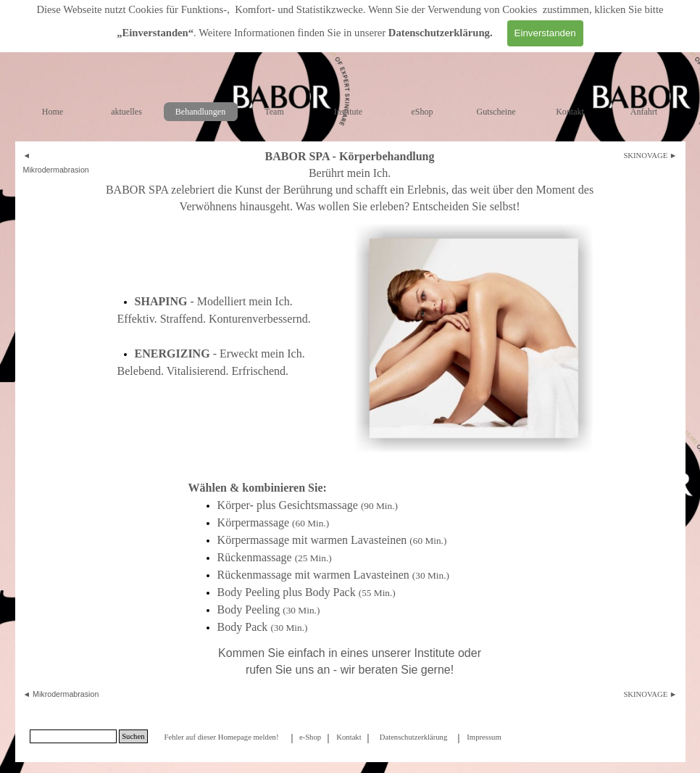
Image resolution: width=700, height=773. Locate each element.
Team (274, 112)
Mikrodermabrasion (56, 170)
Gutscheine (496, 112)
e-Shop (310, 737)
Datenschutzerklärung (439, 33)
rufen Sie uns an (288, 670)
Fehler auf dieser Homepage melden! (221, 737)
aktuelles (126, 112)
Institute (348, 112)
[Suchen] (74, 736)
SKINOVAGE (645, 156)
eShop (422, 112)
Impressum (484, 737)
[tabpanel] (60, 162)
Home (53, 112)
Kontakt (570, 112)
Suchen (133, 736)
